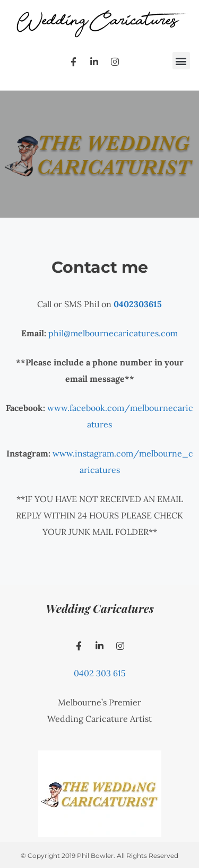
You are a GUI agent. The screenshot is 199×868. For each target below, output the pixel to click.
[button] (181, 61)
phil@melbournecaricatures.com (113, 333)
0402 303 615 (100, 673)
